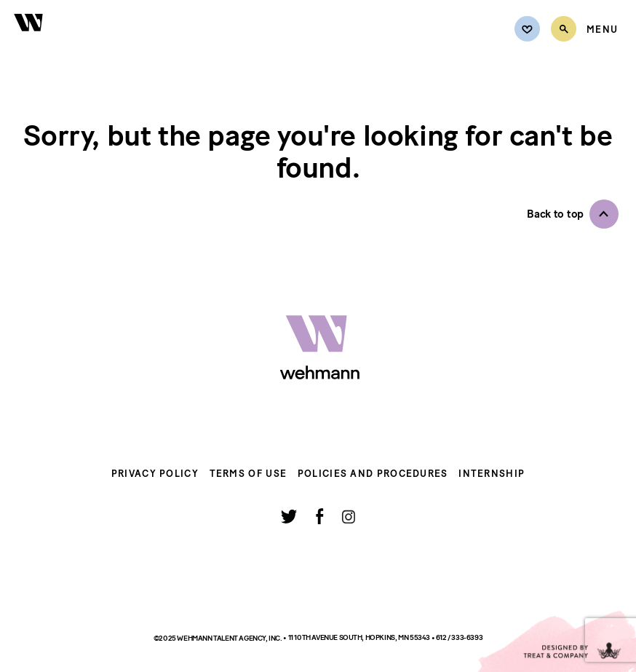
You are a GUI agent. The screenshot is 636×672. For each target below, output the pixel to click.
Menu (602, 30)
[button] (573, 214)
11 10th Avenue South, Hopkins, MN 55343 (360, 637)
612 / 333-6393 (459, 637)
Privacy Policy (155, 474)
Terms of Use (249, 474)
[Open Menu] (602, 30)
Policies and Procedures (373, 474)
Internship (492, 474)
